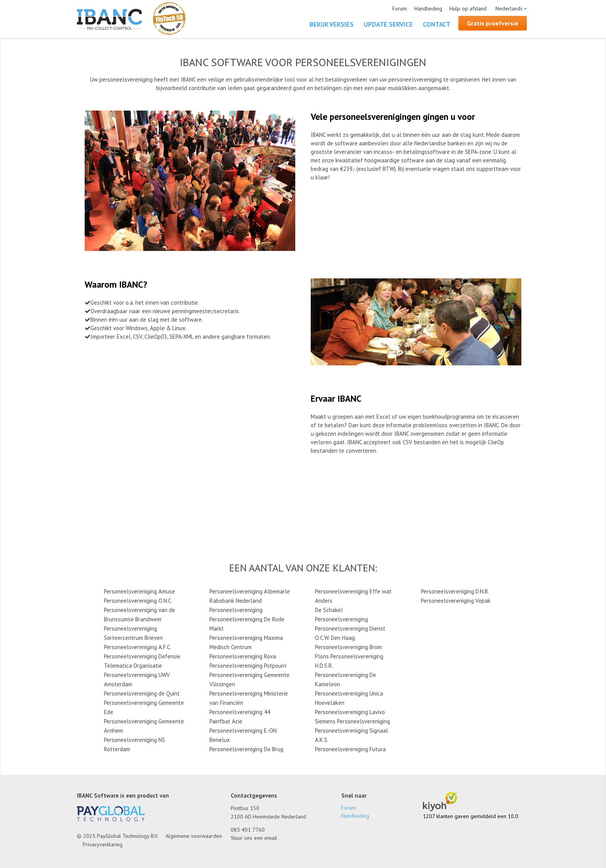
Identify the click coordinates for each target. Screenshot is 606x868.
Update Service (388, 24)
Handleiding (428, 9)
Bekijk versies (332, 24)
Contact (437, 24)
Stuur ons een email (254, 838)
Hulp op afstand (468, 9)
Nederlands (509, 9)
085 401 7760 (248, 830)
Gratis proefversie (493, 23)
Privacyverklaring (103, 844)
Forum (400, 9)
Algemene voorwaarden (194, 836)
